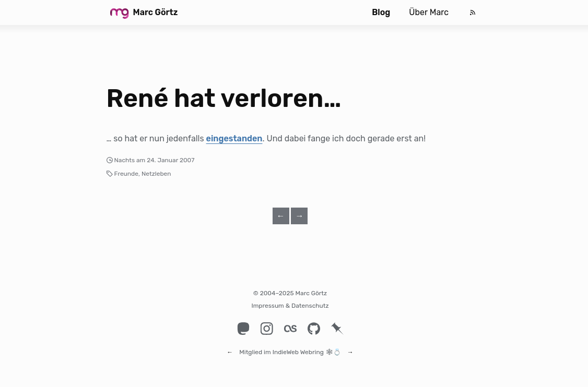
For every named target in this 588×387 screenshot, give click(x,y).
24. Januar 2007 (170, 160)
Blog (381, 12)
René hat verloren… (224, 98)
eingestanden (234, 138)
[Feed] (473, 13)
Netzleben (156, 174)
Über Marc (429, 12)
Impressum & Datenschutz (290, 306)
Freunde (126, 174)
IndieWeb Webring (298, 347)
